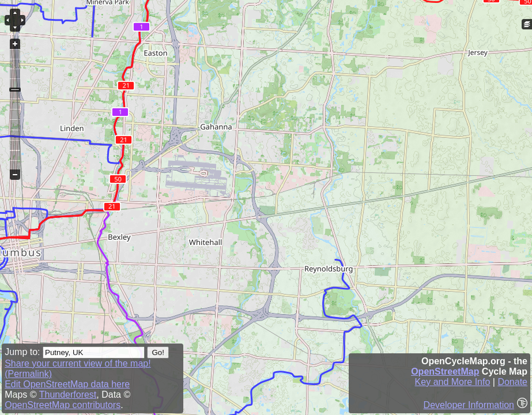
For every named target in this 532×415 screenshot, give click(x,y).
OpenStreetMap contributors (63, 405)
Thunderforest (68, 395)
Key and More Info (453, 382)
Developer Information (469, 405)
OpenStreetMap (445, 371)
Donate (512, 382)
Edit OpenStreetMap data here (67, 384)
